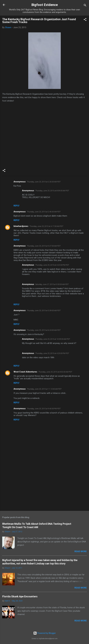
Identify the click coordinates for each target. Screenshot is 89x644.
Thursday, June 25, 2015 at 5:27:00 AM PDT (44, 246)
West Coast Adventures (25, 372)
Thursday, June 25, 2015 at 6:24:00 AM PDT (44, 330)
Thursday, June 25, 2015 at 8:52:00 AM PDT (55, 372)
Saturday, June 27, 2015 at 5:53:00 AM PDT (52, 284)
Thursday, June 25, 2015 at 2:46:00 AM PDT (44, 212)
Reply (16, 206)
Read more (81, 551)
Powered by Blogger (45, 633)
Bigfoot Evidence (45, 5)
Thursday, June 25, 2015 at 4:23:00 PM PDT (52, 353)
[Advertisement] (44, 487)
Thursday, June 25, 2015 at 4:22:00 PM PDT (52, 265)
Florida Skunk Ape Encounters (20, 596)
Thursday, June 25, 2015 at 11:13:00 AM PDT (44, 389)
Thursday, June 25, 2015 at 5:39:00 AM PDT (44, 310)
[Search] (85, 6)
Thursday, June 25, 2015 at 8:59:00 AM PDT (52, 191)
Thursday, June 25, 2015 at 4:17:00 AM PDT (46, 226)
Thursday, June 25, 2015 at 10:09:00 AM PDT (53, 339)
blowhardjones (21, 226)
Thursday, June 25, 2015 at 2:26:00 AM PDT (44, 182)
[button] (85, 20)
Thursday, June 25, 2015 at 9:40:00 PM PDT (44, 409)
